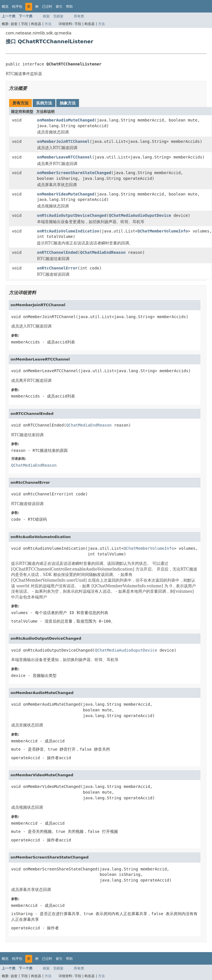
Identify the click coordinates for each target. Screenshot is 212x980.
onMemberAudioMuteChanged (66, 120)
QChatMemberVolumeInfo (163, 231)
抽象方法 (68, 103)
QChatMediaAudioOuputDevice (140, 215)
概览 (5, 7)
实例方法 (44, 103)
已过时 (47, 7)
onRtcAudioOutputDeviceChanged (72, 215)
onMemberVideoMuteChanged (66, 194)
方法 (48, 24)
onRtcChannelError (57, 268)
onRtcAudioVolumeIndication (68, 231)
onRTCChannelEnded (57, 252)
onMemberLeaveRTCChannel (65, 157)
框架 (46, 16)
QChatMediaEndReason (103, 252)
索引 (59, 7)
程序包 (17, 7)
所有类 (79, 16)
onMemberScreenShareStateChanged (74, 173)
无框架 (58, 16)
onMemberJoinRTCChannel (63, 141)
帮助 (69, 7)
